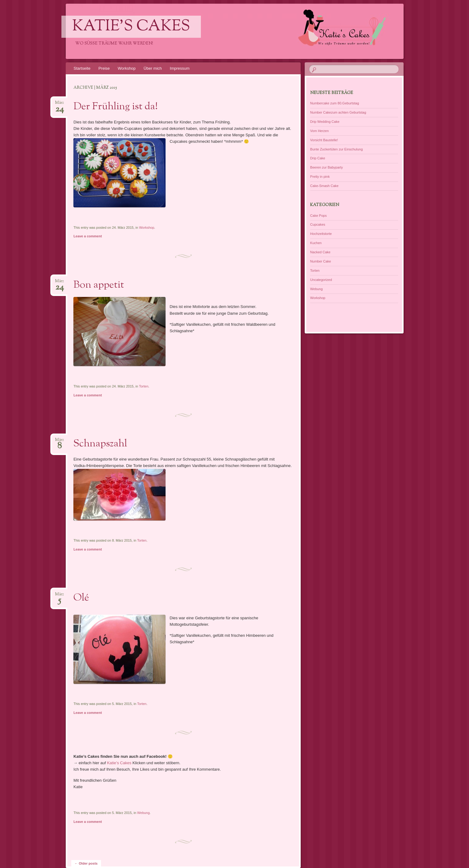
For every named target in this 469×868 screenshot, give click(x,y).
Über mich (153, 68)
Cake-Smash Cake (324, 186)
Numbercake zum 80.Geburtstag (335, 103)
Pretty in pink (320, 177)
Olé (81, 598)
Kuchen (316, 243)
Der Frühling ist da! (116, 107)
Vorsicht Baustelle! (324, 140)
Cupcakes (318, 224)
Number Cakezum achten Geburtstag (338, 112)
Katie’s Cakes (119, 763)
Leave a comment (88, 236)
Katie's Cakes (131, 27)
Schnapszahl (100, 444)
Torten (144, 386)
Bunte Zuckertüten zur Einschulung (336, 149)
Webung (144, 813)
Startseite (82, 68)
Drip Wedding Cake (325, 122)
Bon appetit (99, 285)
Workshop (127, 68)
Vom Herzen (320, 131)
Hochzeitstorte (321, 234)
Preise (104, 68)
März (59, 105)
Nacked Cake (320, 252)
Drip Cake (318, 158)
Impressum (180, 68)
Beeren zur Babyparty (326, 167)
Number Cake (321, 261)
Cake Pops (319, 216)
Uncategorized (321, 280)
